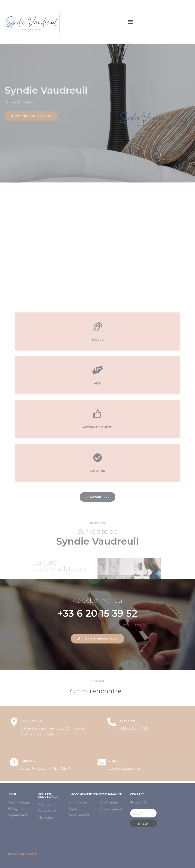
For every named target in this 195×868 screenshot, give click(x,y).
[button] (131, 22)
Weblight (32, 853)
